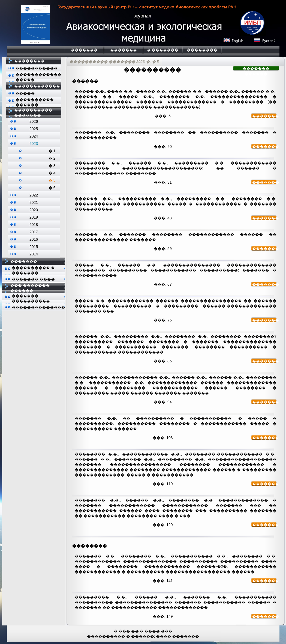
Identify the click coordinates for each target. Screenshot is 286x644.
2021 (34, 202)
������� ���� (33, 279)
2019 (34, 217)
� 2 (52, 158)
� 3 (52, 166)
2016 (34, 239)
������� (84, 50)
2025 (34, 129)
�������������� (38, 307)
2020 (34, 210)
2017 (34, 232)
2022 (34, 195)
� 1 (52, 151)
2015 (34, 247)
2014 (34, 254)
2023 (34, 144)
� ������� (163, 50)
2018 (34, 225)
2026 (34, 121)
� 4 (52, 173)
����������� (37, 68)
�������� (202, 50)
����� (25, 93)
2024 (34, 136)
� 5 (52, 180)
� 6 (52, 188)
